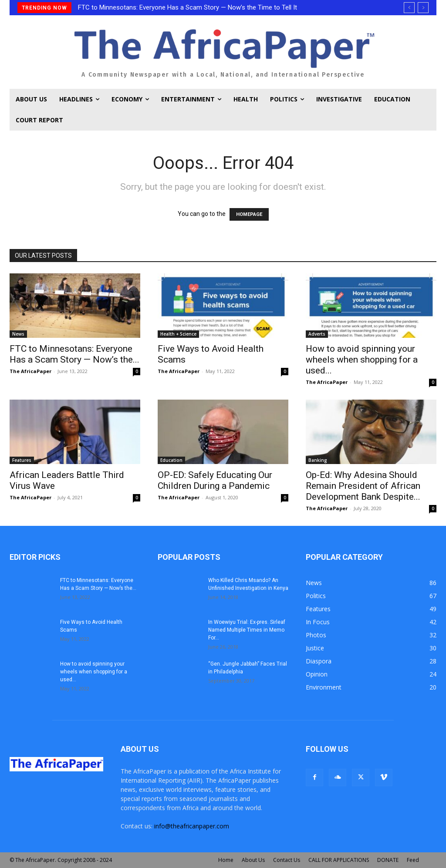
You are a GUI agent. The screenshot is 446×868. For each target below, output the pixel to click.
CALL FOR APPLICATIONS (339, 860)
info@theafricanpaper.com (192, 826)
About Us (253, 860)
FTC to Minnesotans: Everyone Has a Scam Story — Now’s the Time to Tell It (188, 7)
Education (171, 460)
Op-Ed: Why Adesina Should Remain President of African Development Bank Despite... (363, 486)
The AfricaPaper (30, 371)
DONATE (388, 860)
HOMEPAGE (249, 214)
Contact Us (287, 860)
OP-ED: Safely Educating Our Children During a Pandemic (215, 480)
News (18, 334)
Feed (413, 860)
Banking (318, 460)
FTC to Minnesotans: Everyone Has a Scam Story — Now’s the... (74, 354)
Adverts (317, 334)
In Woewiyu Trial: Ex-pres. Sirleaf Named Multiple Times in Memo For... (247, 630)
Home (226, 860)
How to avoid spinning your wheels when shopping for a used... (362, 360)
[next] (423, 8)
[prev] (409, 8)
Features (22, 460)
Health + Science (178, 334)
